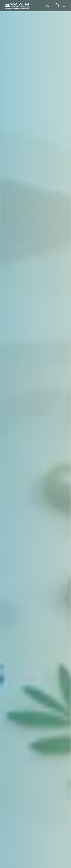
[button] (17, 6)
